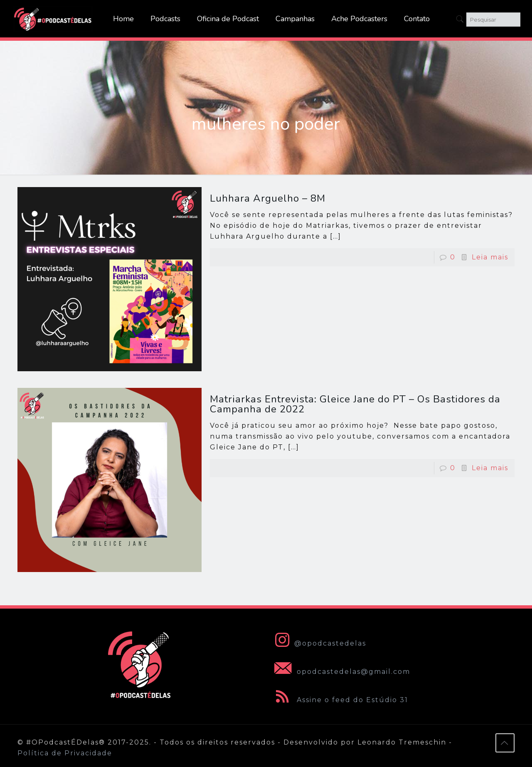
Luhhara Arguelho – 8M (268, 198)
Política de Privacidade (65, 753)
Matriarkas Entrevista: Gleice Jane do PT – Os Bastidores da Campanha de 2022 (355, 404)
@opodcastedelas (319, 643)
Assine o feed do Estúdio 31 (340, 700)
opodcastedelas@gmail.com (341, 672)
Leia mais (490, 257)
